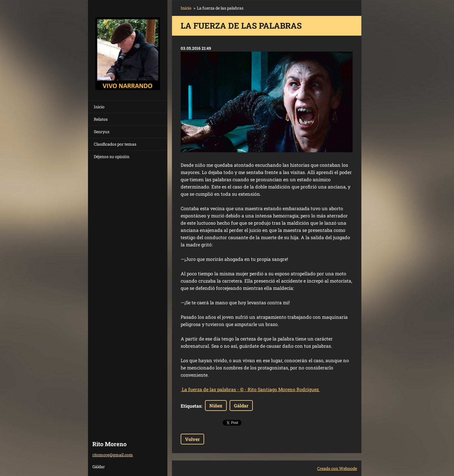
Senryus (102, 132)
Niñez (216, 405)
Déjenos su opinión (112, 156)
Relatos (101, 119)
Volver (192, 439)
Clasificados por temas (115, 144)
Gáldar (241, 405)
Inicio (99, 107)
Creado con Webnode (337, 468)
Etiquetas (191, 406)
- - (250, 389)
